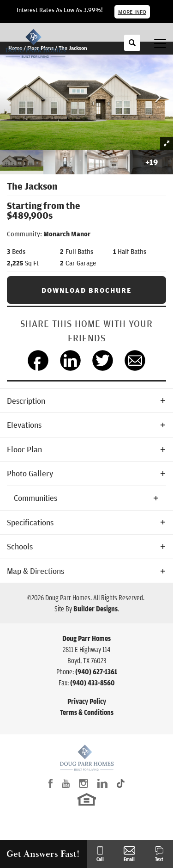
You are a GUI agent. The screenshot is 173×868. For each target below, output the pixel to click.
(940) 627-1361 (96, 671)
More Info (132, 12)
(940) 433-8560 (92, 683)
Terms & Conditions (87, 712)
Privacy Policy (87, 701)
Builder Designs (95, 609)
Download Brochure (87, 290)
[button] (132, 48)
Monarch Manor (67, 234)
